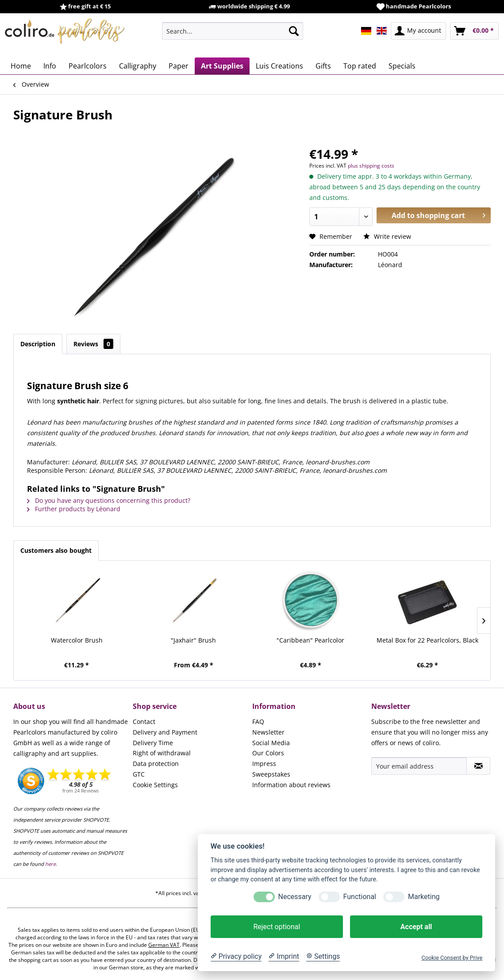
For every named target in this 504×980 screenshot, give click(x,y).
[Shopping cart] (474, 31)
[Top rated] (360, 66)
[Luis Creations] (279, 66)
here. (51, 864)
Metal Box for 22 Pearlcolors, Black (427, 640)
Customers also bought (56, 550)
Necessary (295, 897)
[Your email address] (419, 766)
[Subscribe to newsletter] (478, 766)
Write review (387, 236)
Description (38, 344)
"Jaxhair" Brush (193, 640)
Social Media (271, 743)
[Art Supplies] (222, 66)
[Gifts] (323, 66)
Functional (360, 897)
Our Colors (268, 753)
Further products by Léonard (74, 509)
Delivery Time (153, 743)
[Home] (21, 66)
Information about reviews (291, 785)
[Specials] (402, 66)
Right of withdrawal (162, 753)
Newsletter (268, 732)
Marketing (424, 897)
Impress (264, 764)
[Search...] (233, 31)
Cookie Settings (155, 785)
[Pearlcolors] (88, 66)
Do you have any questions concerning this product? (109, 500)
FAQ (258, 722)
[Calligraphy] (138, 66)
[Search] (294, 31)
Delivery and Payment (165, 732)
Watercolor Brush (77, 640)
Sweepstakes (271, 774)
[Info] (50, 66)
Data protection (156, 764)
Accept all (416, 927)
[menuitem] (233, 31)
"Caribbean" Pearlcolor (310, 640)
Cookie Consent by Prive (452, 958)
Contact (144, 722)
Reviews (93, 344)
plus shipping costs (371, 166)
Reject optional (277, 927)
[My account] (418, 31)
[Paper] (179, 66)
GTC (139, 774)
